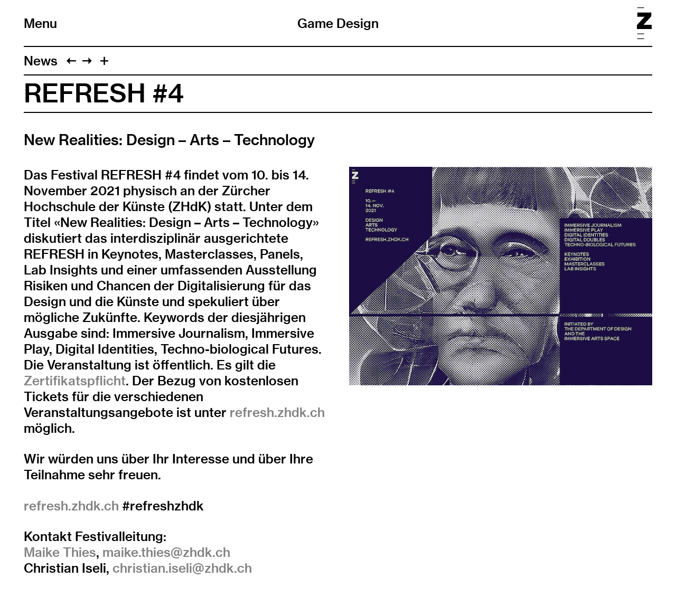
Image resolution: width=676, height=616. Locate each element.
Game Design (338, 23)
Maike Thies (60, 552)
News (41, 61)
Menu (40, 23)
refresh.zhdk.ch (277, 412)
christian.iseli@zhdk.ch (182, 568)
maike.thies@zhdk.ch (166, 552)
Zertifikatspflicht (75, 381)
